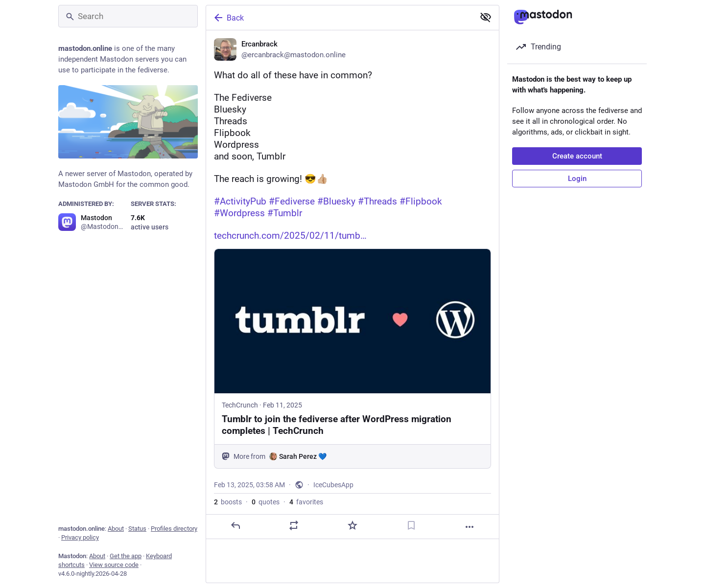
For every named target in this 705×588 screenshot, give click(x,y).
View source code (114, 565)
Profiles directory (174, 529)
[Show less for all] (486, 17)
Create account (577, 156)
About (116, 529)
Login (577, 179)
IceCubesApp (333, 486)
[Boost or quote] (294, 527)
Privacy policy (80, 537)
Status (137, 529)
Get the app (126, 556)
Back (228, 18)
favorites (306, 503)
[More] (470, 528)
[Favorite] (352, 527)
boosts (228, 503)
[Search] (128, 16)
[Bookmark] (411, 527)
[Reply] (235, 527)
